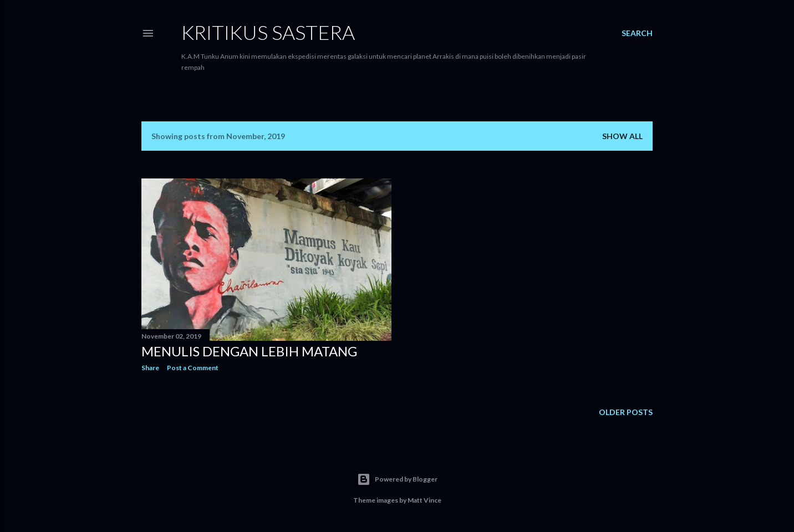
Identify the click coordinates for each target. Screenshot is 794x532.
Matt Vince (424, 500)
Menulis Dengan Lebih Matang (249, 351)
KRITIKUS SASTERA (268, 32)
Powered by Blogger (397, 479)
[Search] (637, 33)
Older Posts (626, 412)
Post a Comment (193, 368)
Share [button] (150, 368)
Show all (622, 136)
